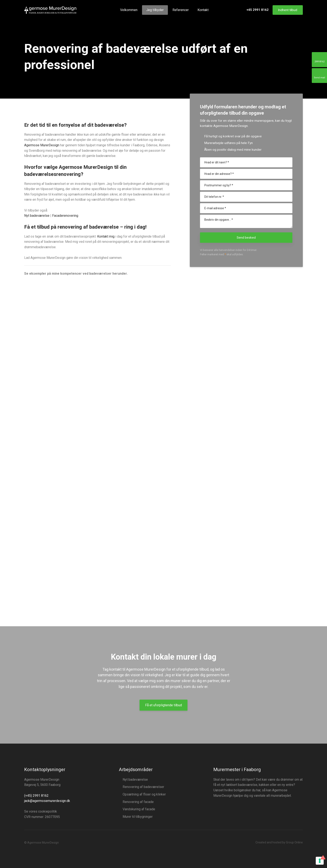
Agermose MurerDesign (42, 145)
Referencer (181, 10)
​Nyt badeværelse (37, 216)
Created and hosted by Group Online (279, 842)
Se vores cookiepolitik (41, 811)
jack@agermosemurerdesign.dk (47, 801)
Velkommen (129, 10)
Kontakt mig (106, 236)
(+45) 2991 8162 (36, 796)
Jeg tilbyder (155, 10)
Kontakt (203, 10)
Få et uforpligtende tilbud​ (163, 705)
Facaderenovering (65, 216)
